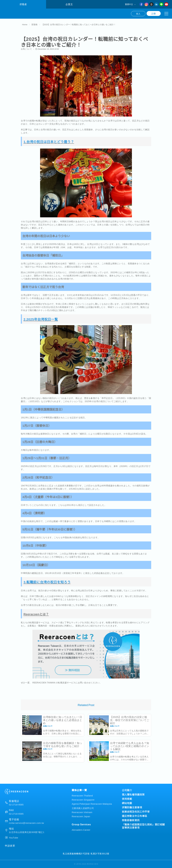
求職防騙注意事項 (132, 807)
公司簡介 (127, 790)
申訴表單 (10, 846)
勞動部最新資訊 (131, 820)
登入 (138, 14)
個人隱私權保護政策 (133, 794)
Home (25, 25)
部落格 (35, 25)
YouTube (13, 838)
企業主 (69, 4)
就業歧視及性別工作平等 (136, 812)
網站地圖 (127, 803)
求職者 (23, 4)
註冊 (154, 13)
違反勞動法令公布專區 (134, 816)
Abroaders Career (81, 830)
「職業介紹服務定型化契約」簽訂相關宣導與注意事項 (143, 826)
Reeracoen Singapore (83, 800)
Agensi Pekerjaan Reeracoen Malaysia (92, 804)
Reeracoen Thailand (82, 795)
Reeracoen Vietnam (82, 812)
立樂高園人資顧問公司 (83, 808)
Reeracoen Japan (81, 816)
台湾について (26, 50)
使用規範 (127, 799)
